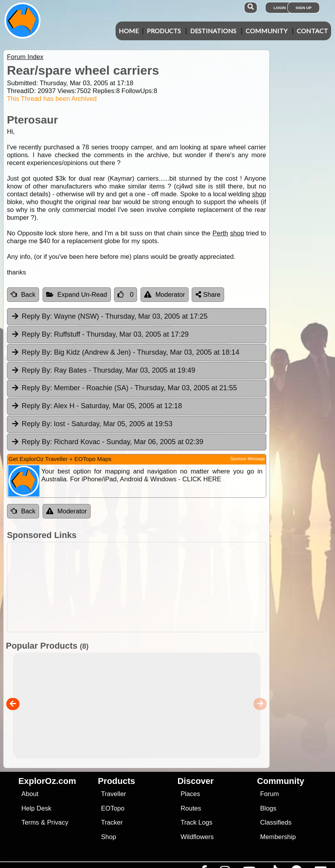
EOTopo (113, 808)
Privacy (58, 822)
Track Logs (196, 822)
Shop (109, 837)
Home (129, 31)
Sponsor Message (248, 459)
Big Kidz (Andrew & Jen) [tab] (125, 353)
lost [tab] (92, 424)
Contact (312, 31)
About (30, 794)
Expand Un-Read (77, 295)
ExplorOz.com (47, 781)
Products (164, 31)
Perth (220, 233)
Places (190, 794)
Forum (269, 794)
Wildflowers (197, 837)
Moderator (165, 295)
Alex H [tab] (96, 406)
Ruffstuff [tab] (100, 335)
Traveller (114, 794)
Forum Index (25, 57)
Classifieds (276, 822)
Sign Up (304, 8)
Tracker (112, 822)
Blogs (268, 808)
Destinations (213, 31)
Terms (30, 822)
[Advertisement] (166, 587)
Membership (278, 837)
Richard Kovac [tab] (107, 442)
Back (23, 295)
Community (266, 31)
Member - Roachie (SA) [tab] (124, 388)
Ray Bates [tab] (103, 371)
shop (259, 194)
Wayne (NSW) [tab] (109, 317)
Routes (191, 808)
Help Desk (37, 808)
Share (208, 295)
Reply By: (37, 316)
